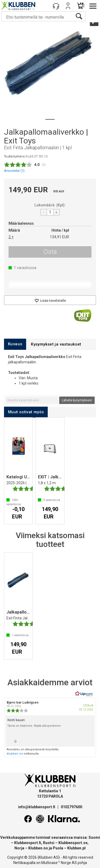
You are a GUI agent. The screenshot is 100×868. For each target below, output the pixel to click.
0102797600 (71, 807)
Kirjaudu (68, 6)
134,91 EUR (59, 237)
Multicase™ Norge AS (59, 863)
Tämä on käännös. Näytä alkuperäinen (34, 726)
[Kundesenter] (56, 6)
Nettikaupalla (24, 863)
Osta (50, 252)
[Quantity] (50, 212)
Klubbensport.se (73, 843)
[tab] (15, 344)
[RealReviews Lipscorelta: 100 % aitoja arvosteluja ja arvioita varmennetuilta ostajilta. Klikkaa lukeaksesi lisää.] (84, 694)
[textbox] (32, 400)
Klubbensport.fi (28, 843)
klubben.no (15, 754)
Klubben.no (38, 848)
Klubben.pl (76, 848)
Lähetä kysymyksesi (77, 400)
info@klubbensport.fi (37, 807)
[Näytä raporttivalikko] (89, 740)
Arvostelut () (14, 171)
